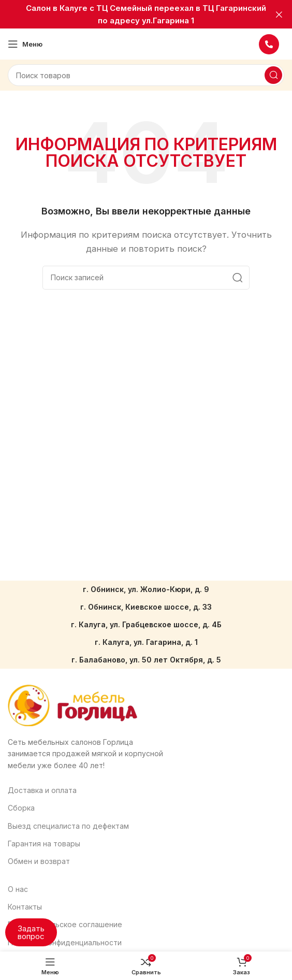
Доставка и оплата (42, 790)
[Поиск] (146, 75)
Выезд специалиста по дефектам (68, 826)
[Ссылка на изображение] (72, 705)
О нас (18, 889)
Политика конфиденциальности (65, 942)
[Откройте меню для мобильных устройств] (25, 44)
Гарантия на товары (44, 844)
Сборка (21, 808)
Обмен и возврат (39, 861)
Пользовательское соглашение (65, 924)
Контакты (25, 907)
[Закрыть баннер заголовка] (279, 14)
